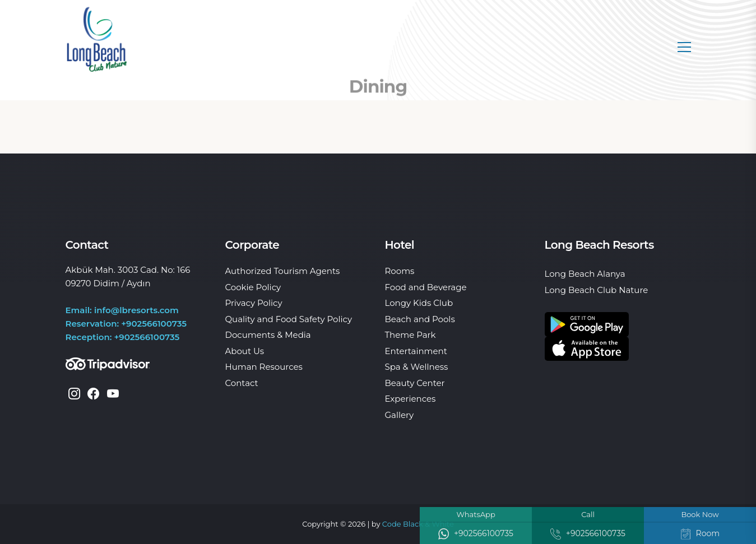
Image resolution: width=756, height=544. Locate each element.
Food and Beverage (426, 287)
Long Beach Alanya (585, 274)
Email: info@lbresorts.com (122, 310)
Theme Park (411, 335)
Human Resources (264, 367)
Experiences (411, 399)
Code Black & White (418, 524)
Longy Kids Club (419, 303)
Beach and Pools (420, 319)
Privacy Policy (254, 303)
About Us (245, 351)
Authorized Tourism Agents (283, 271)
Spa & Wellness (417, 367)
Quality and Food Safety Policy (289, 319)
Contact (242, 383)
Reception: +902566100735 (123, 337)
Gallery (400, 415)
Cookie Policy (253, 287)
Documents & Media (268, 335)
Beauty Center (415, 383)
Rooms (400, 271)
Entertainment (416, 351)
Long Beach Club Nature (597, 290)
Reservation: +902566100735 (126, 324)
